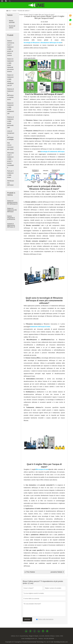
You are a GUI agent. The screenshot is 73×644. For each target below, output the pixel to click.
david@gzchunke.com (31, 639)
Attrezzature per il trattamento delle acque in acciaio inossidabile (11, 160)
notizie (14, 11)
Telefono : (41, 639)
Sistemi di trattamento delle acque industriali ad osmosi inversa (10, 65)
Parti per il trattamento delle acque (10, 174)
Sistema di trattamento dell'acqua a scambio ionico (10, 94)
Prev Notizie (30, 572)
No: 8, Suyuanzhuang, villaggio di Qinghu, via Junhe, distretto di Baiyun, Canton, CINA (40, 636)
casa (9, 11)
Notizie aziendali (12, 22)
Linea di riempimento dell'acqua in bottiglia (11, 135)
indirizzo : (14, 636)
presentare (27, 619)
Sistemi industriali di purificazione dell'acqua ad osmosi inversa (12, 219)
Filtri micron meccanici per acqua (10, 146)
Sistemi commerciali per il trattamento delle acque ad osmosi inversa (11, 48)
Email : (23, 639)
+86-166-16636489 (49, 639)
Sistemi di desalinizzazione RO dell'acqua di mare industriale (12, 203)
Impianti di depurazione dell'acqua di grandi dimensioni (11, 227)
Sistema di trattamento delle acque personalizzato (10, 122)
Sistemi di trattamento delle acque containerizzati (11, 108)
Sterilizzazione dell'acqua (11, 183)
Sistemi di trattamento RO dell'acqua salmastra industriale (12, 212)
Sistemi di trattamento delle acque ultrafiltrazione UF (10, 80)
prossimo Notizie (57, 572)
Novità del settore (24, 11)
